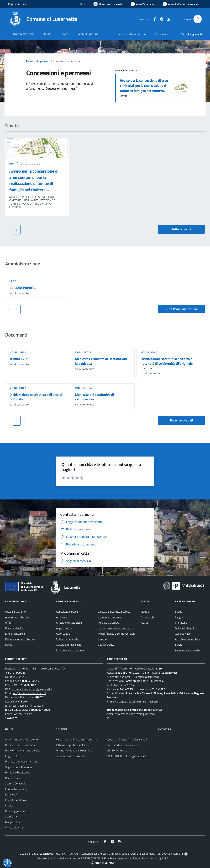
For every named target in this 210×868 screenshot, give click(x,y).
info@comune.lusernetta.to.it (30, 693)
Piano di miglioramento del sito (23, 750)
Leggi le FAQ (12, 756)
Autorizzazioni (64, 634)
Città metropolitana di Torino (72, 745)
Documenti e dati (182, 420)
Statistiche (11, 816)
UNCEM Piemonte (117, 750)
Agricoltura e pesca (67, 612)
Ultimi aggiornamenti (17, 811)
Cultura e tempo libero (69, 645)
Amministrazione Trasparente (22, 739)
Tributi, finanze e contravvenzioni (117, 634)
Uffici (13, 281)
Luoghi (179, 617)
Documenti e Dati (15, 628)
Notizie (145, 612)
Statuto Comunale (16, 783)
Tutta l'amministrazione (182, 309)
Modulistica (18, 352)
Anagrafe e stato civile (69, 623)
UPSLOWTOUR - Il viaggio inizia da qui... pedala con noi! (138, 756)
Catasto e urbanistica (68, 639)
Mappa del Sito (14, 822)
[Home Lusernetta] (43, 19)
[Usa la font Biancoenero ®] (108, 4)
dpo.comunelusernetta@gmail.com (135, 714)
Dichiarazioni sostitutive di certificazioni (94, 397)
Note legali (11, 794)
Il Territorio (181, 623)
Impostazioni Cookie (17, 800)
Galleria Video (183, 634)
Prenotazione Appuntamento (22, 761)
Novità (14, 164)
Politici (9, 645)
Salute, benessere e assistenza (115, 628)
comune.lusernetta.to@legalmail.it (32, 689)
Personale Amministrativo (20, 639)
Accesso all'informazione (133, 34)
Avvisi (144, 623)
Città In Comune (174, 854)
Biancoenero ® (119, 858)
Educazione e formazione (70, 650)
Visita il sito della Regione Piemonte (77, 739)
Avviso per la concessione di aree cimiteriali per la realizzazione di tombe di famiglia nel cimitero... (144, 86)
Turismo (102, 639)
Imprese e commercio (110, 617)
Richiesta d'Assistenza (18, 772)
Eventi (179, 612)
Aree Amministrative (17, 617)
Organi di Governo (15, 612)
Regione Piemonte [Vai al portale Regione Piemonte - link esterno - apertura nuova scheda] (17, 4)
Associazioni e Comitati (188, 650)
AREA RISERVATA (103, 863)
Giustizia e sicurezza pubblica (114, 612)
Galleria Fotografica (186, 628)
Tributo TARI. (19, 359)
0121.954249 (18, 677)
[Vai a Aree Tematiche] (143, 4)
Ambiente (62, 617)
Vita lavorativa (106, 645)
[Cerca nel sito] (198, 19)
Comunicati (147, 617)
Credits (9, 805)
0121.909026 (17, 673)
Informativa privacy (16, 789)
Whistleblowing (14, 827)
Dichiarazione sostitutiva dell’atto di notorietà (36, 397)
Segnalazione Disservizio (19, 767)
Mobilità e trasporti (109, 623)
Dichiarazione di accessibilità (21, 745)
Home (30, 61)
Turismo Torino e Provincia (71, 756)
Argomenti (43, 61)
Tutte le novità (182, 229)
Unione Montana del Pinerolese (74, 750)
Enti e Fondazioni (15, 634)
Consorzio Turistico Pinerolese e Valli (127, 739)
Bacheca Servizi (14, 778)
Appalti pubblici (65, 628)
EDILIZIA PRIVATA (23, 288)
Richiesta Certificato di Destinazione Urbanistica (101, 361)
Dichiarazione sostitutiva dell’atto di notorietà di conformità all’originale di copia (167, 363)
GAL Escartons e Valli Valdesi (123, 745)
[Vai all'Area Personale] (180, 4)
